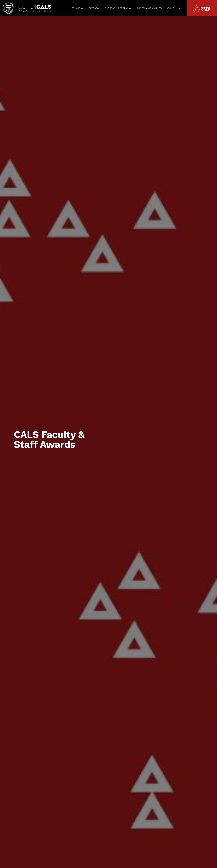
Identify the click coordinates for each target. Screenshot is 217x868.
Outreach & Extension (119, 8)
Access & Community (149, 8)
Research (95, 8)
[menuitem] (77, 8)
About (170, 8)
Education (78, 8)
